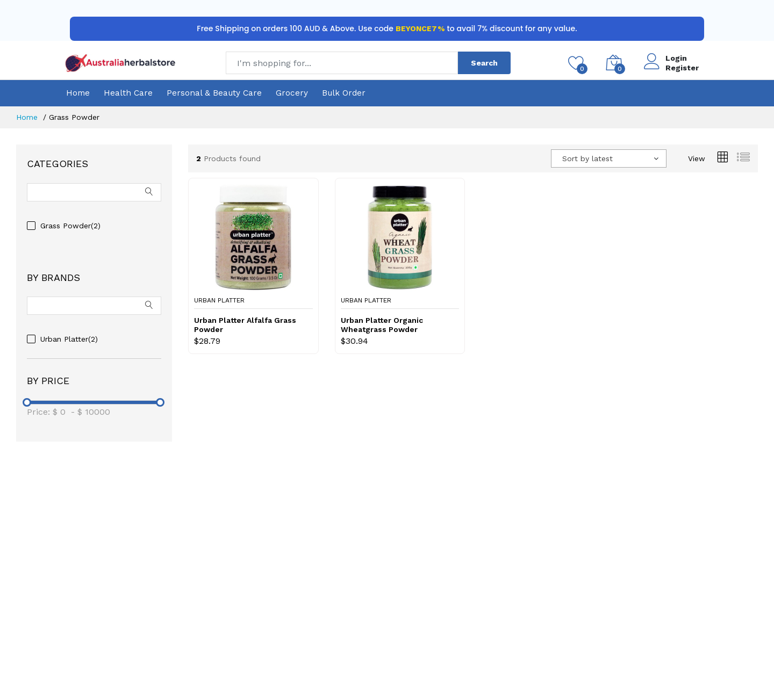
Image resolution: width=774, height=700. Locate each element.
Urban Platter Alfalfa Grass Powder (245, 325)
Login (676, 58)
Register (682, 68)
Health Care (128, 93)
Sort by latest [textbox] (587, 158)
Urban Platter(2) (69, 339)
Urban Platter (219, 300)
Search (484, 63)
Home (78, 93)
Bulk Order (344, 93)
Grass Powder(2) (70, 226)
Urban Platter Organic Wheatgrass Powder (382, 325)
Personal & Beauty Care (214, 93)
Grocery (292, 93)
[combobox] (609, 158)
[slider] (27, 402)
